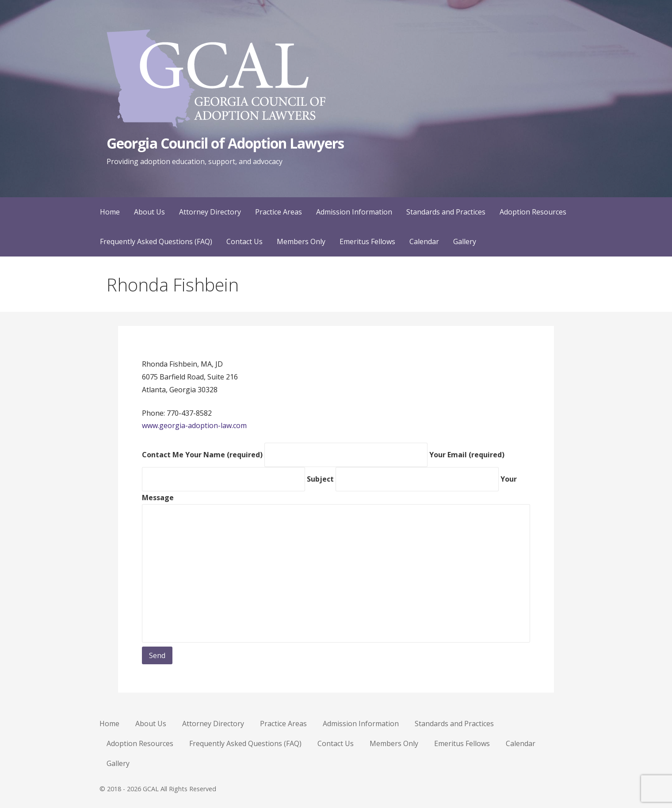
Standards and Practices (446, 212)
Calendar (424, 241)
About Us (149, 212)
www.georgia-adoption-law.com (194, 425)
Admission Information (354, 212)
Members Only (301, 241)
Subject (404, 479)
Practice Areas (279, 212)
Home (110, 212)
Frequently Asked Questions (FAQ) (156, 241)
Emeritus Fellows (367, 241)
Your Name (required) (307, 455)
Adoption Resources (533, 212)
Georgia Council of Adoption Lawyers (225, 143)
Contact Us (244, 241)
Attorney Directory (210, 212)
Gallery (465, 241)
